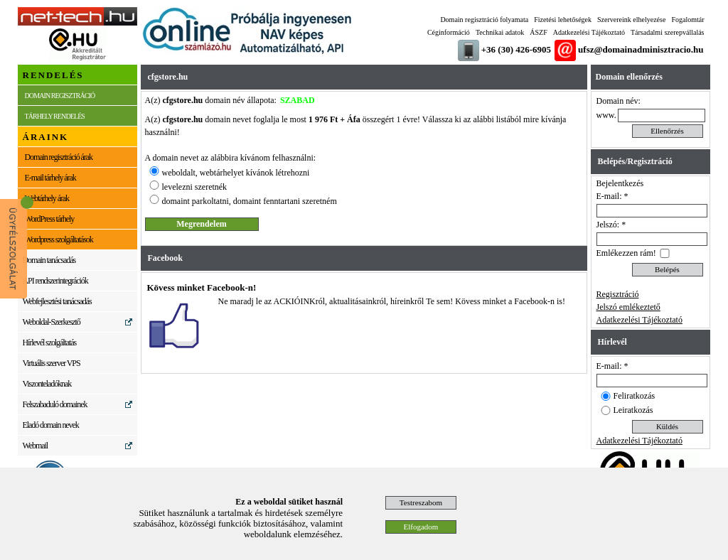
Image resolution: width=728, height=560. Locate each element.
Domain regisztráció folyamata (484, 20)
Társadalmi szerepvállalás (668, 32)
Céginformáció (449, 32)
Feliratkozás (635, 396)
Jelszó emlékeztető (628, 307)
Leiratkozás (633, 410)
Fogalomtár (687, 20)
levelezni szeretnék (195, 187)
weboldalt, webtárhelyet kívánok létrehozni (236, 173)
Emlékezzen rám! (626, 253)
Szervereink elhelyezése (631, 20)
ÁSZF (538, 32)
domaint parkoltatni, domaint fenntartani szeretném (250, 201)
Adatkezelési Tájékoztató (589, 32)
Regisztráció (618, 294)
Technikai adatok (500, 32)
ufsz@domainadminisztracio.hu (641, 49)
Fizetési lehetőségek (563, 20)
